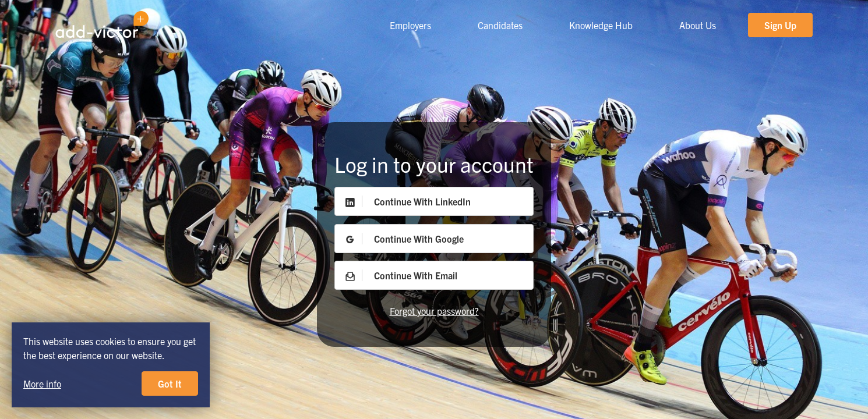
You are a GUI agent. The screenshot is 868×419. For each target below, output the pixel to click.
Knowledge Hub (601, 25)
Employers (410, 25)
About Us (698, 25)
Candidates (500, 25)
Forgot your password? (434, 311)
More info (42, 384)
